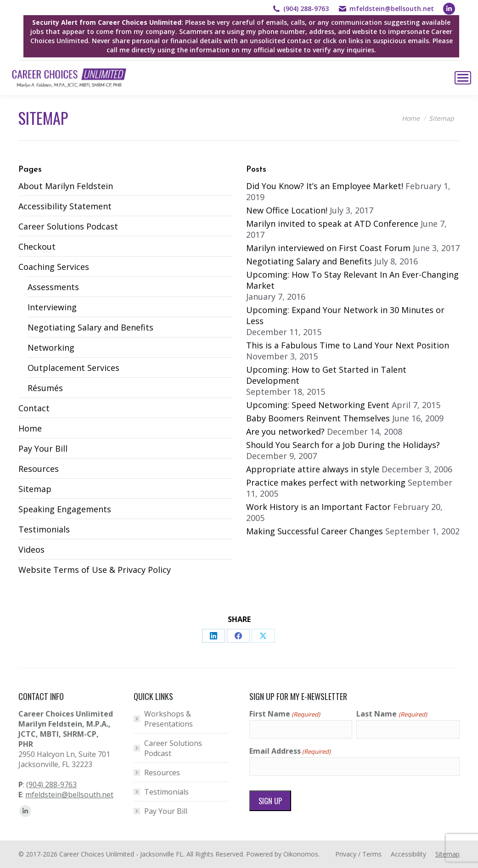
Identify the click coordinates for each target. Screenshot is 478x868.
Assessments (53, 287)
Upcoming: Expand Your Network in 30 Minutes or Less (345, 315)
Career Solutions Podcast (68, 226)
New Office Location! (287, 210)
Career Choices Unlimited (97, 854)
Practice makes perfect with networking (326, 482)
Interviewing (52, 307)
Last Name (391, 714)
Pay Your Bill (43, 448)
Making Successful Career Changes (315, 531)
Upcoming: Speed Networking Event (318, 405)
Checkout (37, 246)
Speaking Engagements (65, 509)
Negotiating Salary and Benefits (90, 327)
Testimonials (44, 529)
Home (30, 428)
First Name (285, 714)
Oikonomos (301, 854)
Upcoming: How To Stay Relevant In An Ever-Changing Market (352, 280)
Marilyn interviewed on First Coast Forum (328, 248)
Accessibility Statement (65, 206)
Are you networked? (285, 431)
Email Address (290, 751)
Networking (51, 347)
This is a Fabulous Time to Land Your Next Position (348, 345)
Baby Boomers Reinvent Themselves (318, 418)
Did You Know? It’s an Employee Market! (325, 186)
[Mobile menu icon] (463, 78)
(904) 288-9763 (306, 8)
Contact (34, 408)
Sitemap (35, 489)
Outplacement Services (73, 368)
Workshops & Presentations (169, 719)
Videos (31, 549)
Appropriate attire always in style (313, 469)
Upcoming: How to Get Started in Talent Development (326, 375)
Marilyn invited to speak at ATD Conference (332, 224)
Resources (39, 469)
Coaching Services (54, 267)
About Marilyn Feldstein (66, 186)
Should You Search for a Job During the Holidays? (343, 445)
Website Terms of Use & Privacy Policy (95, 570)
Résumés (45, 388)
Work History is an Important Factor (318, 507)
